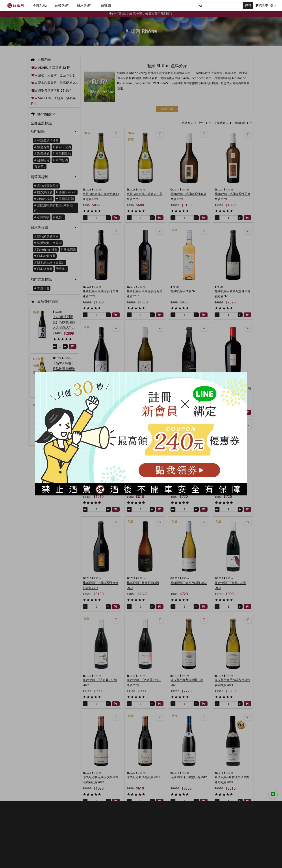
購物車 (262, 5)
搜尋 (248, 5)
